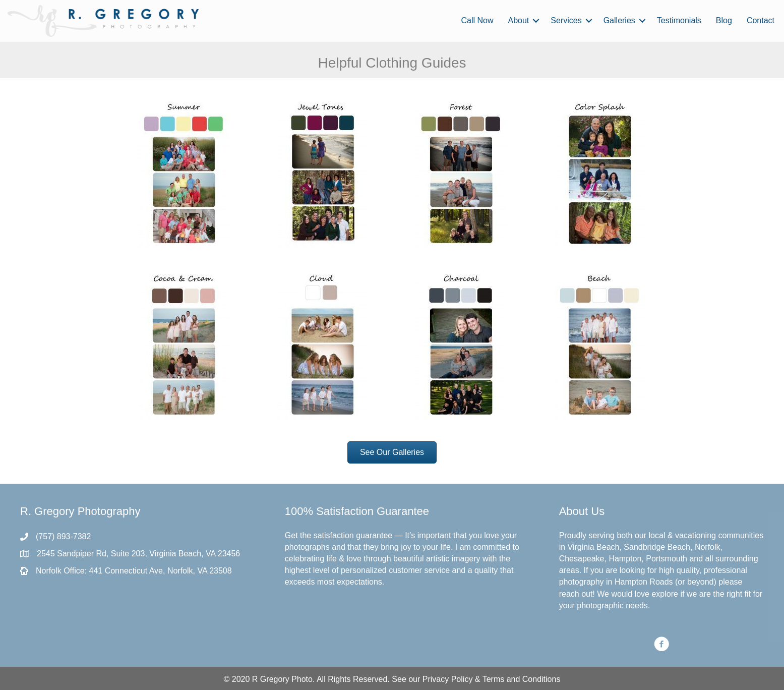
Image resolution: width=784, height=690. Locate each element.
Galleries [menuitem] (619, 20)
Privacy (436, 679)
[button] (536, 21)
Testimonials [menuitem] (679, 20)
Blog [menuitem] (724, 20)
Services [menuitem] (566, 20)
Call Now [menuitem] (477, 20)
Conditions (541, 679)
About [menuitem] (519, 20)
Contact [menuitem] (761, 20)
